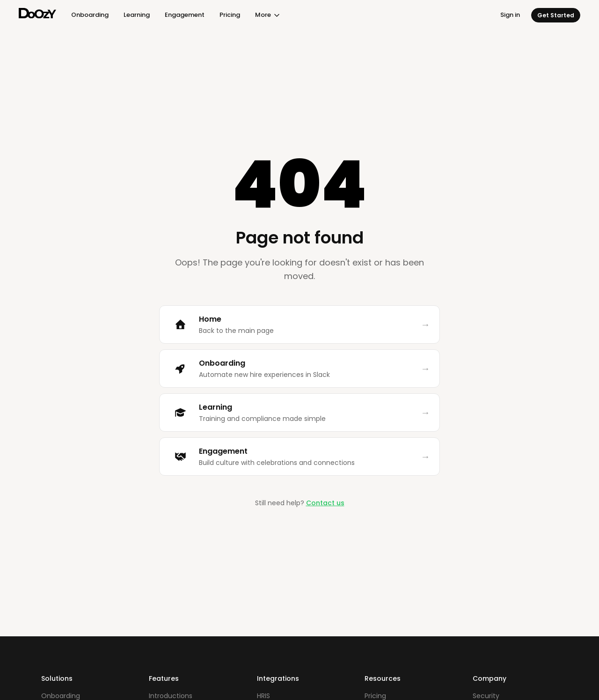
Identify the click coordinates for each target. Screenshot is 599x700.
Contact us (325, 503)
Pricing (230, 15)
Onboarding (90, 15)
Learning (137, 15)
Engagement (185, 15)
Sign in (510, 15)
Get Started (556, 15)
